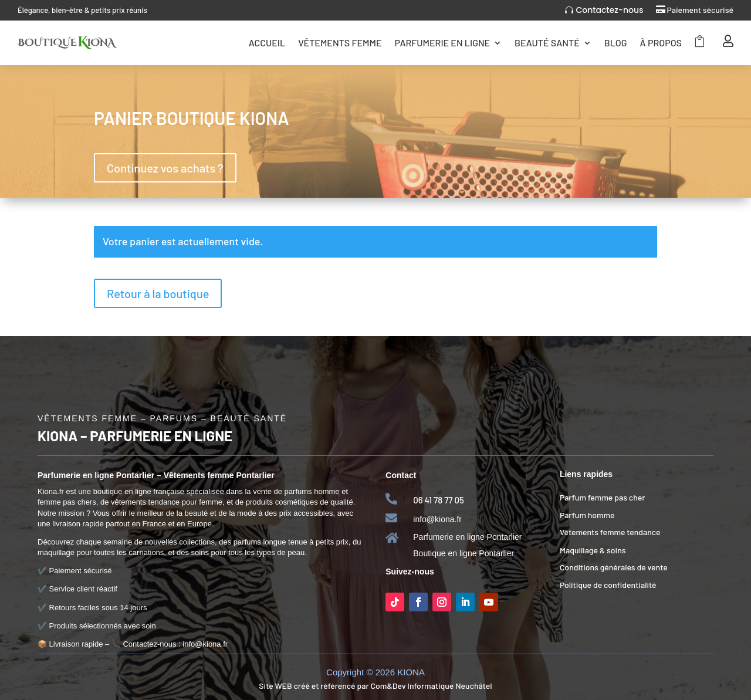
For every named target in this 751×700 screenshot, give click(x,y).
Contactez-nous (609, 10)
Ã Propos (661, 43)
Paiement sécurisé (700, 10)
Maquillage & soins (593, 550)
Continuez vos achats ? (165, 168)
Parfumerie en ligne (442, 43)
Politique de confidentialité (608, 585)
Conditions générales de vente (614, 567)
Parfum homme (587, 515)
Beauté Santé (547, 43)
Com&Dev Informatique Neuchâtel (431, 686)
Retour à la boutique (158, 293)
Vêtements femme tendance (610, 532)
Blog (616, 43)
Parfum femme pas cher (603, 497)
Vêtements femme (340, 43)
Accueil (267, 43)
